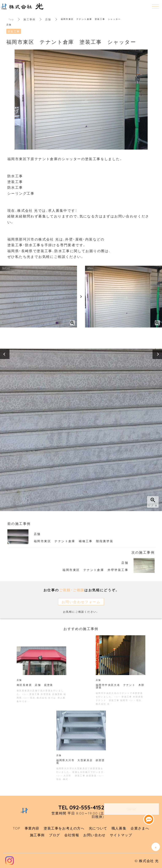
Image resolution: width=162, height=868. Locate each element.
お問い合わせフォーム (81, 602)
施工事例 (30, 19)
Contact (132, 809)
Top (11, 19)
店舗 (48, 19)
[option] (81, 430)
